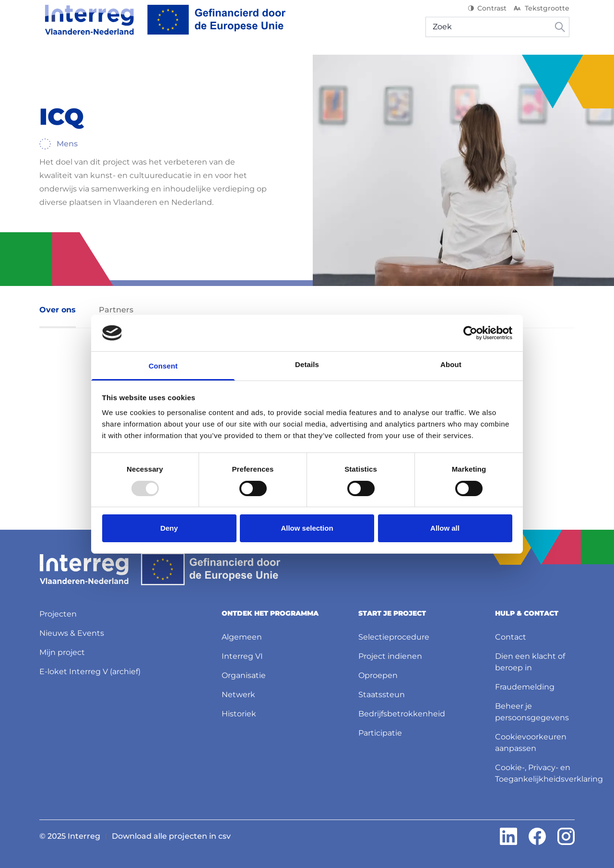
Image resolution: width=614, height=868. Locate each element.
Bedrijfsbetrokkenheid (402, 712)
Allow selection (307, 528)
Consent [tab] (163, 366)
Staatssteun (382, 693)
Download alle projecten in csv (171, 834)
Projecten (58, 612)
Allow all (445, 528)
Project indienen (390, 654)
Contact (511, 635)
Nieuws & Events (72, 631)
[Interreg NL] (160, 26)
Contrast (492, 14)
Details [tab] (307, 364)
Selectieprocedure (394, 635)
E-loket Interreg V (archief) (90, 670)
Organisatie (244, 673)
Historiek (239, 712)
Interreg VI (242, 654)
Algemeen (242, 635)
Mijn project (62, 650)
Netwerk (238, 693)
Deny (169, 528)
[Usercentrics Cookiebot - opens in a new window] (470, 333)
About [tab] (451, 364)
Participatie (380, 731)
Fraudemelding (525, 685)
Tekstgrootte (546, 14)
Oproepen (378, 673)
